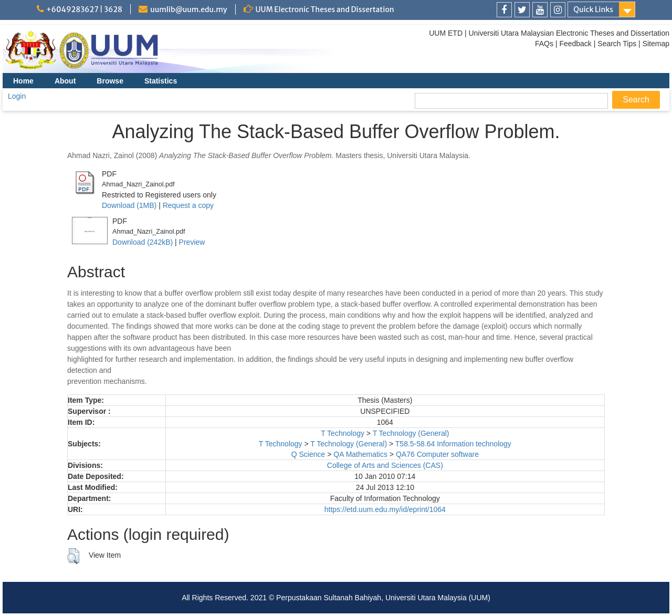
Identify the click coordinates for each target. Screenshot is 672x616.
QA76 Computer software (437, 454)
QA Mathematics (360, 454)
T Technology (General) (411, 433)
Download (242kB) (143, 242)
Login (17, 96)
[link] (504, 10)
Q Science (308, 454)
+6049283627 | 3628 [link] (84, 9)
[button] (73, 556)
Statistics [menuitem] (161, 81)
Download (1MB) (129, 205)
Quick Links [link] (593, 9)
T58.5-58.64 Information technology (453, 444)
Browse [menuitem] (110, 81)
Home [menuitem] (23, 81)
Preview (192, 242)
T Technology (343, 433)
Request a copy (188, 205)
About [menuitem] (65, 81)
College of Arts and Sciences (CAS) (385, 465)
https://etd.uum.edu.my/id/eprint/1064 (385, 509)
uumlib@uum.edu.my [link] (188, 9)
